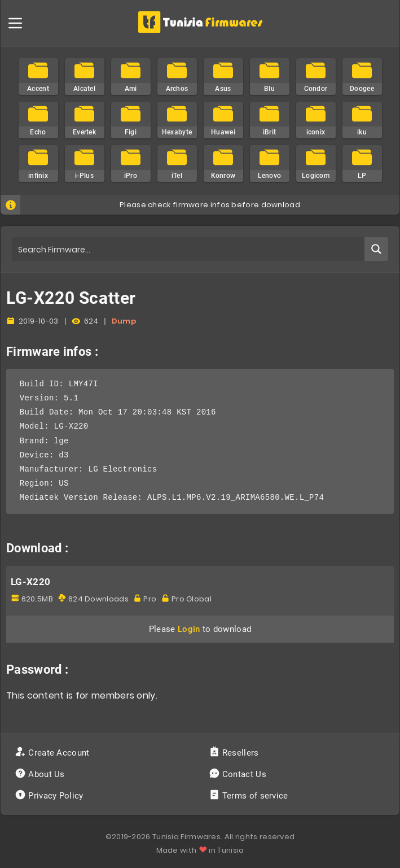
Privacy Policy (50, 796)
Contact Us (239, 774)
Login (189, 629)
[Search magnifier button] (376, 249)
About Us (41, 774)
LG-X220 (30, 582)
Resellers (235, 753)
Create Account (53, 753)
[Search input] (189, 249)
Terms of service (250, 796)
